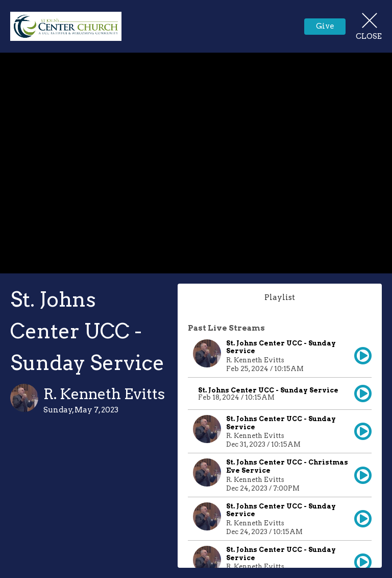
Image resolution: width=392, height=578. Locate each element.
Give (325, 26)
